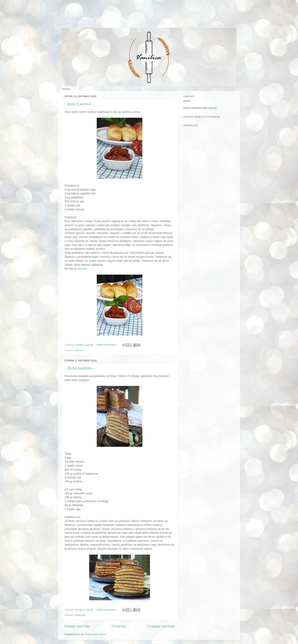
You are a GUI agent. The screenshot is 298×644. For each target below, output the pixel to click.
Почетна (119, 626)
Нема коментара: (107, 345)
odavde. (82, 269)
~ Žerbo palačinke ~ (80, 368)
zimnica (79, 350)
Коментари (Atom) (96, 634)
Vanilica (69, 18)
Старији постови (161, 626)
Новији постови (77, 626)
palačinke (80, 615)
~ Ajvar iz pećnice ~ (79, 104)
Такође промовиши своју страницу (200, 108)
